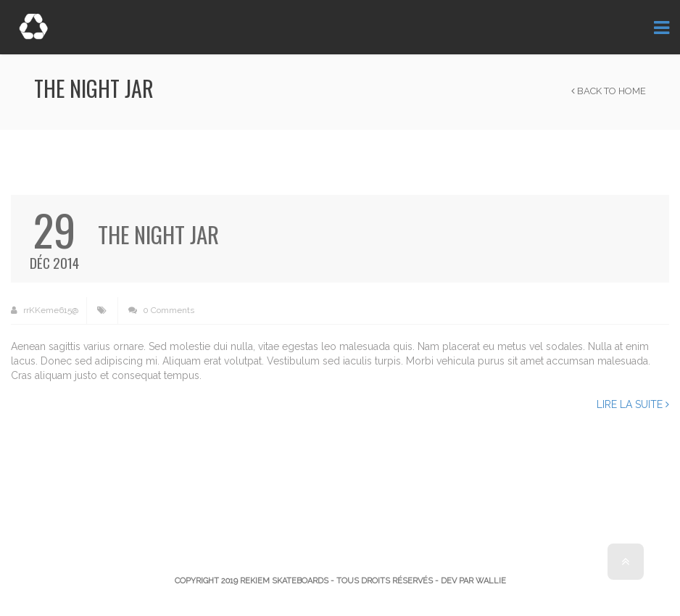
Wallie (491, 581)
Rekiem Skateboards (284, 581)
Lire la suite (633, 404)
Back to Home (609, 91)
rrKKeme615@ (45, 310)
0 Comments (161, 310)
